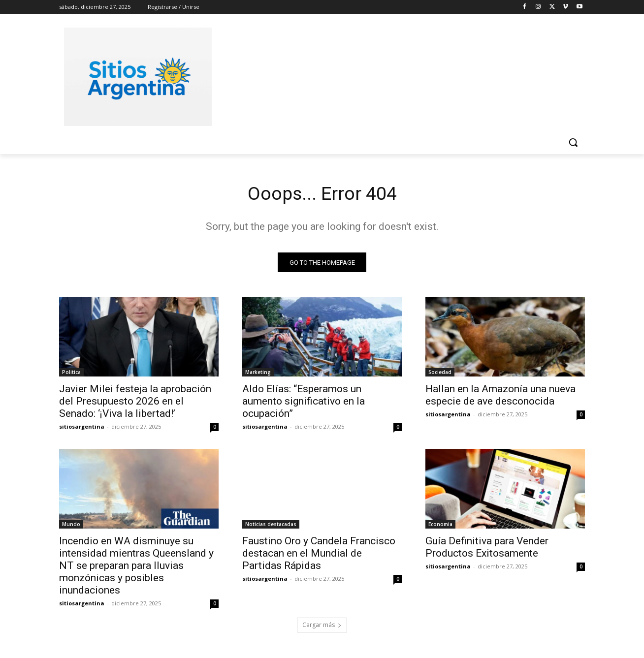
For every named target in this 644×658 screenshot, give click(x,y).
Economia (440, 526)
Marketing (258, 374)
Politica (71, 374)
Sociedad (440, 374)
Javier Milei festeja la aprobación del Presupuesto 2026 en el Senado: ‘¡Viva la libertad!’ (135, 403)
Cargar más (322, 627)
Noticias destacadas (271, 526)
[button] (573, 142)
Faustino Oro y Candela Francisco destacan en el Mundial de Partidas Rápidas (319, 555)
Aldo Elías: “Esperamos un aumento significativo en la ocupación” (304, 403)
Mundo (71, 526)
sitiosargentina (82, 428)
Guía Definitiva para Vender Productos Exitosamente (487, 549)
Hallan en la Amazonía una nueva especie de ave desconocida (500, 397)
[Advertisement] (396, 75)
